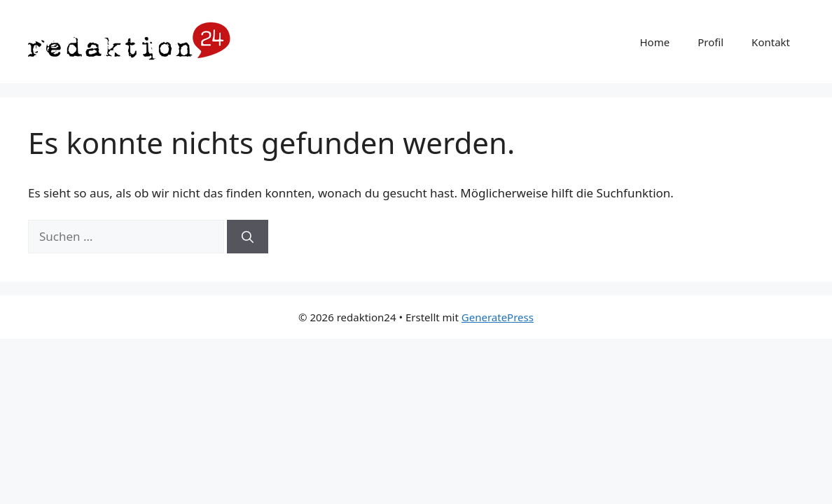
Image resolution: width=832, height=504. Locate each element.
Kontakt (771, 42)
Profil (710, 42)
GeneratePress (498, 317)
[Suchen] (248, 237)
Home (654, 42)
